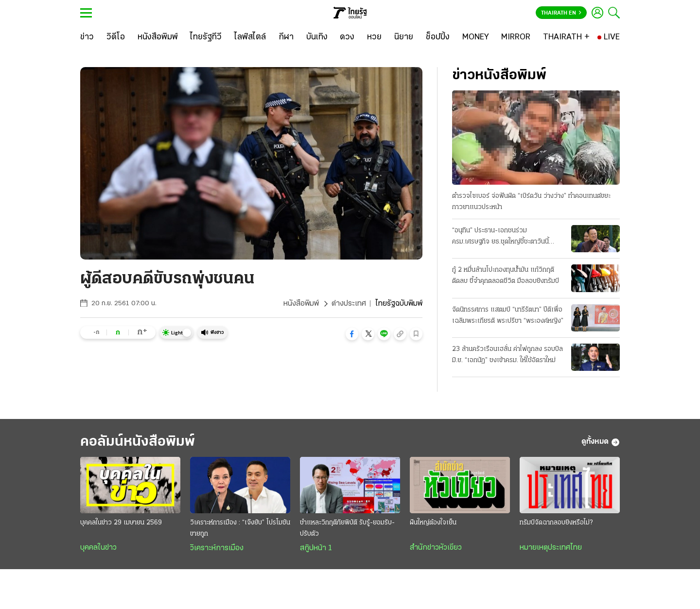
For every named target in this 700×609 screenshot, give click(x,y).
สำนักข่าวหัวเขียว (436, 548)
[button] (352, 334)
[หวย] (374, 37)
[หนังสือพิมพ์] (158, 37)
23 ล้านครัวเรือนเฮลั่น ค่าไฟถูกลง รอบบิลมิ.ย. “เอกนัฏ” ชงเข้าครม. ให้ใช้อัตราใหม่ (507, 355)
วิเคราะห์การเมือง (217, 548)
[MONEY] (476, 37)
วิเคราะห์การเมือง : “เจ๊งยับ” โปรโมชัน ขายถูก (240, 528)
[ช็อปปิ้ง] (438, 37)
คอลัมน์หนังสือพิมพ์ (138, 442)
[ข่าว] (87, 37)
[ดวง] (347, 37)
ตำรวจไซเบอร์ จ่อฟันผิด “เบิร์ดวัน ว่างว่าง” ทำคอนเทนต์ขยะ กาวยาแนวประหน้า (531, 202)
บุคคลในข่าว (98, 548)
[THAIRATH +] (566, 37)
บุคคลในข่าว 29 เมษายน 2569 (121, 523)
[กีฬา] (286, 37)
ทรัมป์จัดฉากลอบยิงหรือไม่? (556, 523)
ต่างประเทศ (349, 304)
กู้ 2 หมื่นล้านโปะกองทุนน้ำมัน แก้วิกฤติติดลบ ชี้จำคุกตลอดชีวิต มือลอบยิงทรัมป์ (506, 276)
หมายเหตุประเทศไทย (551, 548)
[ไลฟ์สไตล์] (250, 37)
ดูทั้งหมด (601, 442)
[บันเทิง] (317, 37)
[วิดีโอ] (116, 37)
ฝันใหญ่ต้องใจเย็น (433, 523)
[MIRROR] (516, 37)
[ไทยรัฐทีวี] (206, 37)
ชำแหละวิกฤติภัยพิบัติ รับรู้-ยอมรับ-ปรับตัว (347, 528)
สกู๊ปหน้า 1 (316, 548)
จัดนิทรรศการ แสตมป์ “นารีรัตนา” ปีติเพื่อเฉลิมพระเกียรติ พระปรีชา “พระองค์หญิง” (508, 315)
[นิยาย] (404, 37)
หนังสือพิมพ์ (301, 304)
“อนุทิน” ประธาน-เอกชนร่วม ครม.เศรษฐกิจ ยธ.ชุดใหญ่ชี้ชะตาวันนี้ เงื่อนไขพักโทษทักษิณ (500, 237)
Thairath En (561, 13)
